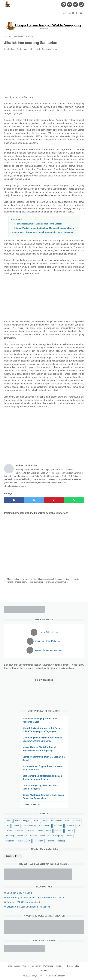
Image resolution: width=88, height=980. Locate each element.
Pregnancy (45, 836)
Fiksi (7, 826)
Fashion (77, 821)
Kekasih (9, 831)
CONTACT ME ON (31, 805)
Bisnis (17, 821)
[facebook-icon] (63, 4)
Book (36, 821)
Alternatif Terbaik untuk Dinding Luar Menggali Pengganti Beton (44, 228)
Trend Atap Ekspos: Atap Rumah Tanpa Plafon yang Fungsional (44, 232)
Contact (26, 966)
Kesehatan (20, 831)
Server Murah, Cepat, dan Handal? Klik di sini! (29, 907)
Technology (38, 841)
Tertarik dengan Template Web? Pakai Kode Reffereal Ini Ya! (36, 898)
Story (28, 841)
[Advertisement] (44, 73)
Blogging (27, 821)
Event (68, 821)
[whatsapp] (74, 500)
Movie (49, 831)
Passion (34, 836)
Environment (57, 821)
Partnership (22, 836)
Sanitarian (10, 841)
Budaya (45, 821)
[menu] (6, 13)
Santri (20, 841)
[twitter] (34, 500)
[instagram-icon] (81, 4)
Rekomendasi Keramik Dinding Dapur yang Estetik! (38, 224)
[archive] (13, 856)
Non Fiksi (58, 831)
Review (69, 836)
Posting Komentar (50, 49)
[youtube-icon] (69, 4)
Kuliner (31, 831)
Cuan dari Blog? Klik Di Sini (20, 893)
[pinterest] (54, 500)
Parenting (10, 836)
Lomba (40, 831)
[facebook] (14, 500)
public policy (58, 836)
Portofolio (60, 966)
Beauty (8, 821)
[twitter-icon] (75, 4)
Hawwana (58, 826)
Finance (16, 826)
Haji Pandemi (45, 826)
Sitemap (44, 970)
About (17, 966)
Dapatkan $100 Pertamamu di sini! (24, 902)
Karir (80, 826)
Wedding (61, 841)
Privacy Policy (73, 966)
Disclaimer (36, 966)
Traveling (50, 841)
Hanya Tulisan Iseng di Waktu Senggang (48, 976)
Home (9, 966)
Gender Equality (29, 826)
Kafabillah (70, 826)
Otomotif (69, 831)
